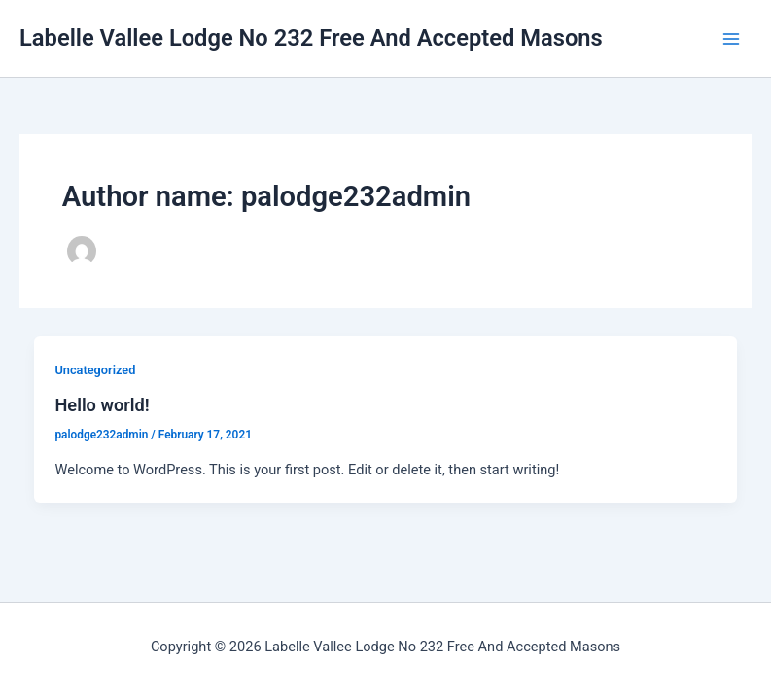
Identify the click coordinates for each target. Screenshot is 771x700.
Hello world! (102, 405)
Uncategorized (95, 370)
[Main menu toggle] (731, 39)
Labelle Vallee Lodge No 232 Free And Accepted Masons (311, 38)
